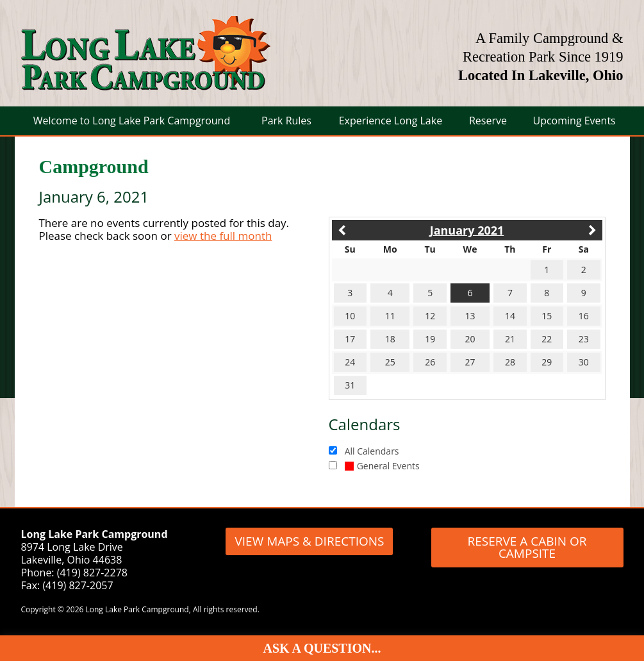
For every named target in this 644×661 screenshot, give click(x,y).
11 (390, 316)
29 (547, 362)
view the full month (223, 236)
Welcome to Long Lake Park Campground (132, 121)
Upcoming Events (574, 121)
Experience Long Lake (391, 121)
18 (390, 339)
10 (350, 316)
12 (430, 316)
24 (350, 362)
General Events (382, 466)
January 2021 (467, 230)
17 (350, 339)
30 (584, 362)
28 (510, 362)
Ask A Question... (322, 648)
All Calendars (372, 451)
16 (584, 316)
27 (470, 362)
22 (547, 339)
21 (510, 339)
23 (584, 339)
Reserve (488, 121)
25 (390, 362)
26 (430, 362)
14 (510, 316)
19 (430, 339)
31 (350, 385)
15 (547, 316)
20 (470, 339)
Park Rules (286, 121)
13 (470, 316)
